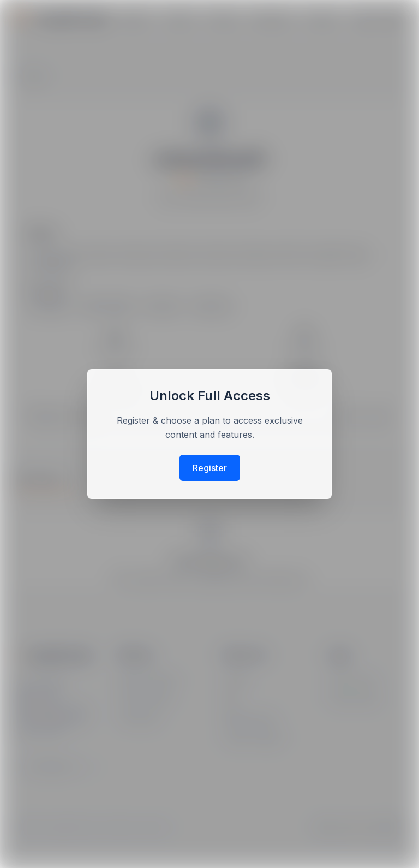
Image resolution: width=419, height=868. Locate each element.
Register (210, 468)
